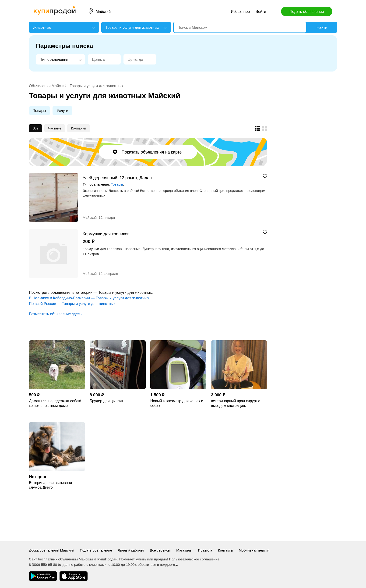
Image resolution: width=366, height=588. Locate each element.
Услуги (62, 111)
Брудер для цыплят (107, 401)
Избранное (240, 12)
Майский (103, 12)
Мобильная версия (254, 550)
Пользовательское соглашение (194, 559)
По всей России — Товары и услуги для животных (72, 304)
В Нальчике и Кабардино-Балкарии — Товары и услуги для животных (89, 298)
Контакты (226, 550)
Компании (78, 128)
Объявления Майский (48, 86)
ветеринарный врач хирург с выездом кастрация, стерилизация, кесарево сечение (236, 403)
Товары (40, 111)
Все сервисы (160, 550)
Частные (55, 128)
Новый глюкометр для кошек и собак (177, 403)
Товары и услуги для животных (97, 86)
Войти (261, 12)
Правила (205, 550)
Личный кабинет (131, 550)
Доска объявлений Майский (52, 550)
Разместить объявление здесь (55, 314)
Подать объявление (307, 12)
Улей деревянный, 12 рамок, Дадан (117, 178)
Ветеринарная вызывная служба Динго (50, 485)
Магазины (184, 550)
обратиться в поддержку (157, 565)
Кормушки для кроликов (106, 234)
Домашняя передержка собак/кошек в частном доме (55, 403)
